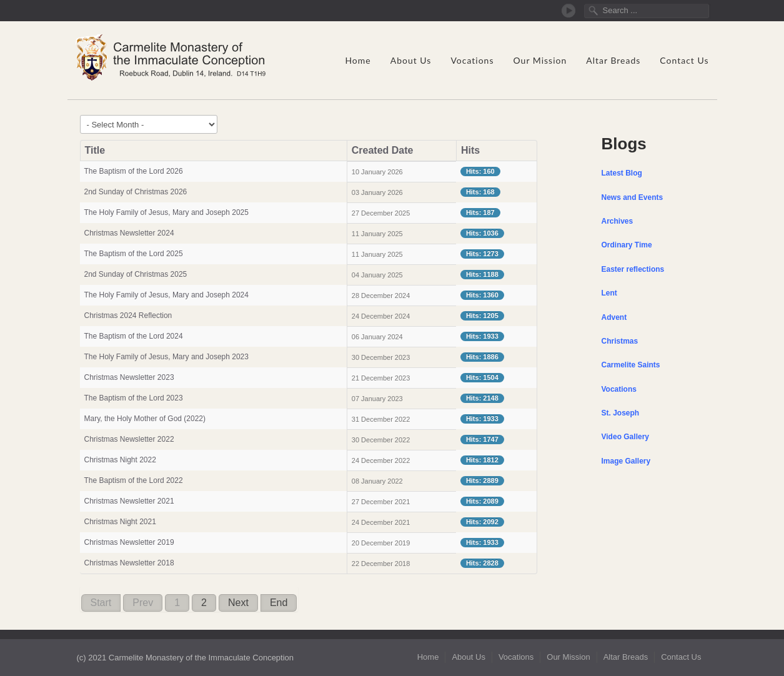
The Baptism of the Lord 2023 (134, 398)
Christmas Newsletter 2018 (129, 563)
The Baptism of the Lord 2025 (134, 254)
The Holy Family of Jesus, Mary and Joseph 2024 (166, 295)
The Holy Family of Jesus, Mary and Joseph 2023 (166, 357)
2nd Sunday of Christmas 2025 (136, 274)
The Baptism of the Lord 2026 (134, 171)
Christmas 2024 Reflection (128, 316)
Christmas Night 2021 (120, 522)
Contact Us (684, 60)
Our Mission (540, 60)
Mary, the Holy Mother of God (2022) (145, 419)
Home (358, 60)
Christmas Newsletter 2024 (129, 233)
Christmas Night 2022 (120, 460)
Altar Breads (613, 60)
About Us (411, 60)
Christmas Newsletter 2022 (129, 439)
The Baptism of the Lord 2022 (134, 480)
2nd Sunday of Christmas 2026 (136, 192)
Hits (470, 150)
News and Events (633, 197)
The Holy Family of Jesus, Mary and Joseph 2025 (166, 212)
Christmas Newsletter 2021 (129, 501)
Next (238, 603)
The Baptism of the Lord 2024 (134, 336)
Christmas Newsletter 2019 (129, 542)
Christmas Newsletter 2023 (129, 377)
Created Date (383, 150)
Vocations (472, 60)
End (279, 603)
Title (95, 150)
